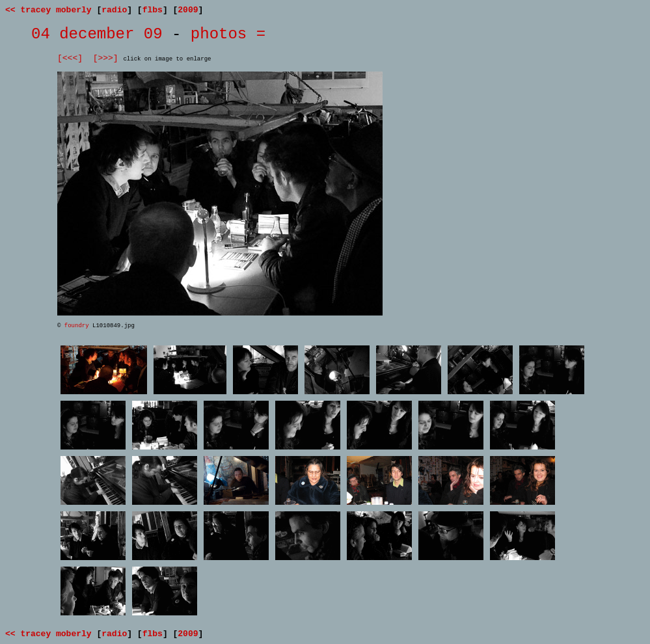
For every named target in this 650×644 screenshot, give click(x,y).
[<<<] (70, 58)
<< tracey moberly (48, 10)
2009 (188, 10)
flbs (153, 10)
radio (114, 10)
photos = (228, 34)
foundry (77, 326)
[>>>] (106, 58)
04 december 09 (97, 34)
